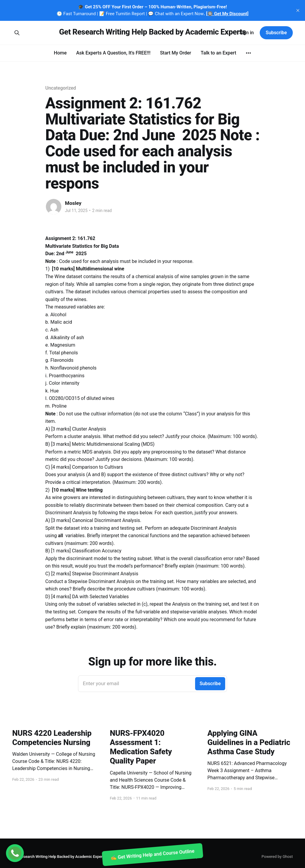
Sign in (246, 33)
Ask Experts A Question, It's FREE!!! (113, 53)
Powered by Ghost (277, 857)
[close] (298, 10)
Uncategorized (61, 88)
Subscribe (276, 33)
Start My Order (176, 53)
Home (60, 53)
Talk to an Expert (218, 53)
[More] (248, 53)
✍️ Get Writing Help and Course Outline (152, 854)
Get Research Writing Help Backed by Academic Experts (152, 32)
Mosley (73, 203)
